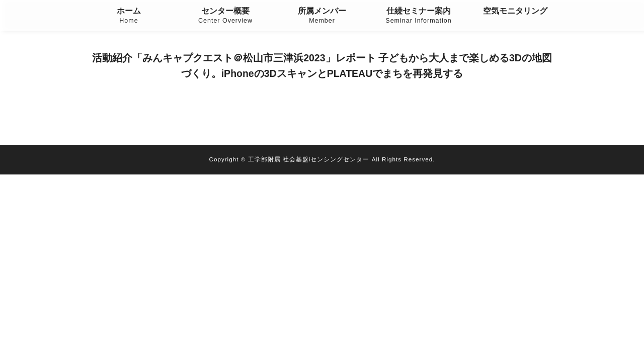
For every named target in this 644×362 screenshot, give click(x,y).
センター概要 (225, 16)
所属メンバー (322, 16)
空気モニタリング (515, 11)
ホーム (129, 16)
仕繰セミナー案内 (419, 16)
